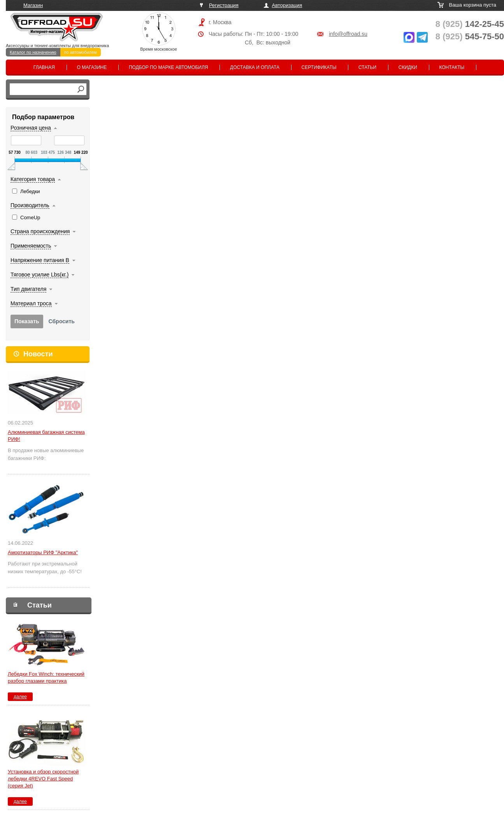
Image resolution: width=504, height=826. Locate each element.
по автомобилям (81, 52)
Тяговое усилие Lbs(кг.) (40, 275)
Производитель (30, 205)
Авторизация (287, 5)
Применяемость (31, 246)
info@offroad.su (348, 34)
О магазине (92, 67)
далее (20, 697)
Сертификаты (319, 67)
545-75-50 (470, 36)
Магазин (33, 5)
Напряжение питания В (40, 260)
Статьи (367, 67)
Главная (44, 67)
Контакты (452, 67)
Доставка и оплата (255, 67)
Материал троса (31, 303)
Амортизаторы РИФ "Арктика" (43, 552)
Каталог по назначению (33, 52)
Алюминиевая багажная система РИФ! (46, 436)
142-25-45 (470, 24)
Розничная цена (31, 128)
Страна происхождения (40, 231)
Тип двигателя (28, 289)
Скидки (408, 67)
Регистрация (224, 5)
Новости (38, 354)
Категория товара (33, 179)
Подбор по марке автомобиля (169, 67)
